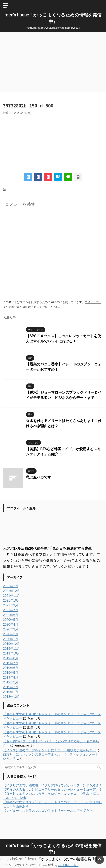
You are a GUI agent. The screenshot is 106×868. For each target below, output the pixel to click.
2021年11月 (11, 596)
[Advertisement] (53, 62)
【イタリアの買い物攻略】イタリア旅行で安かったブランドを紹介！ (53, 785)
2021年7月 (11, 610)
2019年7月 (11, 663)
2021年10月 (11, 600)
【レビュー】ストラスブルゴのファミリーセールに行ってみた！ (49, 811)
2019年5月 (11, 673)
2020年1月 (11, 639)
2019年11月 (11, 649)
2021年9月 (11, 605)
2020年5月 (11, 620)
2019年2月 (11, 687)
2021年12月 (11, 591)
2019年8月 (11, 658)
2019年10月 (11, 653)
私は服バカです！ (40, 477)
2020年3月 (11, 629)
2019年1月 (11, 692)
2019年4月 (11, 677)
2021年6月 (11, 615)
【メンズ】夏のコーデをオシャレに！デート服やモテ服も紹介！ (49, 750)
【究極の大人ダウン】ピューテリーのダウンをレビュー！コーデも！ (53, 790)
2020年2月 (11, 634)
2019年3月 (11, 682)
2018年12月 (11, 697)
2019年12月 (11, 644)
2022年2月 (11, 586)
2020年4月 (11, 625)
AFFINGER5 (68, 865)
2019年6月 (11, 668)
